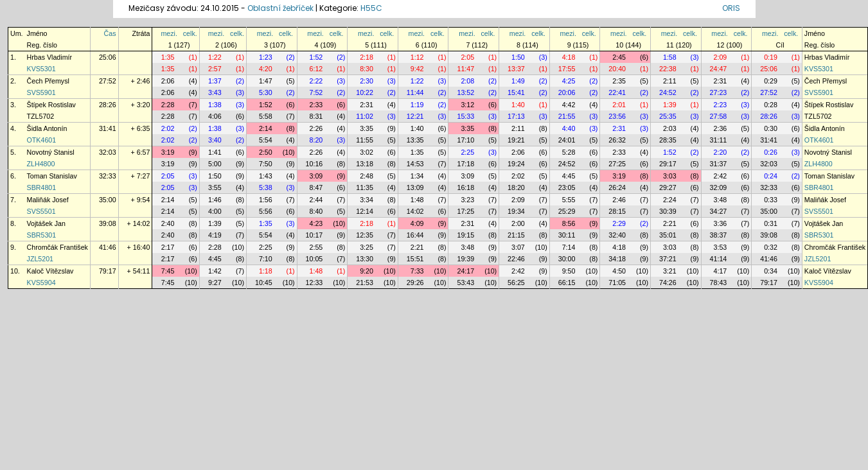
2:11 (670, 81)
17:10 (465, 140)
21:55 (567, 116)
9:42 (417, 69)
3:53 (721, 247)
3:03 (670, 176)
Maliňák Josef (48, 200)
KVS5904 (41, 283)
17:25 (465, 211)
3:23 (467, 200)
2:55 (316, 247)
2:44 (316, 200)
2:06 (168, 81)
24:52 (668, 92)
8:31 (316, 116)
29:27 (668, 187)
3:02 (367, 152)
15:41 (516, 92)
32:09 (719, 187)
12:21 (415, 116)
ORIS (731, 8)
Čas (110, 33)
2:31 (721, 81)
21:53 (365, 283)
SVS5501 (41, 211)
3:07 (518, 247)
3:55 (215, 187)
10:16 (314, 164)
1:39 (670, 105)
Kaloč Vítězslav (50, 271)
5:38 (266, 187)
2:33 (316, 105)
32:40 (617, 235)
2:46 (619, 200)
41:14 (719, 259)
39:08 (108, 223)
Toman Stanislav (52, 176)
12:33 (314, 283)
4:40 (569, 128)
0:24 (771, 176)
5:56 (266, 211)
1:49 (518, 81)
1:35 (168, 57)
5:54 (266, 140)
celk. (190, 33)
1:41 (215, 152)
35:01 (668, 235)
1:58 (670, 57)
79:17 (108, 271)
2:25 (467, 152)
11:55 (365, 140)
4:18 (569, 57)
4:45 (569, 176)
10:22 (365, 92)
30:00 (567, 259)
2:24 (670, 200)
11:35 (365, 187)
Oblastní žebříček (280, 8)
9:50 (569, 271)
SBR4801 (42, 187)
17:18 (465, 164)
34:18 (617, 259)
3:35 (367, 128)
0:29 (771, 81)
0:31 (771, 223)
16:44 (415, 235)
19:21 (516, 140)
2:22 (316, 81)
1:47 (266, 81)
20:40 (617, 69)
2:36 (721, 128)
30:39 (668, 211)
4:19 (215, 235)
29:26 (415, 283)
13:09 (415, 187)
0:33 (771, 200)
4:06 (215, 116)
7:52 (316, 92)
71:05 (617, 283)
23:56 (617, 116)
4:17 (721, 271)
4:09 (417, 223)
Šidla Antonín (47, 128)
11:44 (415, 92)
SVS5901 (41, 92)
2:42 (721, 176)
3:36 (721, 223)
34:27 (719, 211)
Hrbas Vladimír (49, 57)
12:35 (365, 235)
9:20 (367, 271)
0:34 (771, 271)
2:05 (467, 57)
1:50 (518, 57)
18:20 (516, 187)
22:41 (617, 92)
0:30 (771, 128)
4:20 (266, 69)
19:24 (516, 164)
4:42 (569, 105)
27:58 (719, 116)
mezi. (169, 33)
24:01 (567, 140)
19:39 (465, 259)
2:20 (721, 152)
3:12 (467, 105)
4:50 (619, 271)
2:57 (215, 69)
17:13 (516, 116)
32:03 (108, 152)
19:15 (465, 235)
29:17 (668, 164)
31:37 (719, 164)
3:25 (367, 247)
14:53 (415, 164)
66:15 (567, 283)
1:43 (266, 176)
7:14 (569, 247)
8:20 (316, 140)
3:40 (215, 140)
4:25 (569, 81)
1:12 (417, 57)
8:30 (367, 69)
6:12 (316, 69)
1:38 (215, 105)
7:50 (266, 164)
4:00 (215, 211)
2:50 (266, 152)
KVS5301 (41, 69)
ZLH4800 (41, 164)
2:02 (168, 128)
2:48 (367, 176)
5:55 (569, 200)
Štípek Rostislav (51, 105)
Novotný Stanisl (51, 152)
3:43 (215, 92)
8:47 (316, 187)
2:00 (518, 223)
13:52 (465, 92)
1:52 (316, 57)
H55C (371, 8)
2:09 (721, 57)
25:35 (668, 116)
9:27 (215, 283)
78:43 (719, 283)
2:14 (266, 128)
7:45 (168, 271)
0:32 (771, 247)
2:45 (619, 57)
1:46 (215, 200)
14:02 (415, 211)
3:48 (721, 200)
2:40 (168, 223)
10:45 (264, 283)
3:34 (367, 200)
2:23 (721, 105)
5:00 (215, 164)
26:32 (617, 140)
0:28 (771, 105)
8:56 (569, 223)
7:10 (266, 259)
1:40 (518, 105)
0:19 (771, 57)
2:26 (316, 128)
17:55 (567, 69)
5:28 (569, 152)
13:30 (365, 259)
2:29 (619, 223)
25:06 (108, 57)
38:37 (719, 235)
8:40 (316, 211)
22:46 (516, 259)
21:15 (516, 235)
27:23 (719, 92)
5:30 (266, 92)
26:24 (617, 187)
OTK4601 (42, 140)
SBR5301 (42, 235)
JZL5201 (40, 259)
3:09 (316, 176)
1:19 (417, 105)
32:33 (108, 176)
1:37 (215, 81)
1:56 (266, 200)
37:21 (668, 259)
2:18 (367, 57)
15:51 (415, 259)
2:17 (168, 247)
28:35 (668, 140)
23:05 (567, 187)
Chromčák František (58, 247)
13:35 (415, 140)
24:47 (719, 69)
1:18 (266, 271)
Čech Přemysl (48, 81)
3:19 (168, 152)
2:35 (619, 81)
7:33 (417, 271)
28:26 (108, 105)
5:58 (266, 116)
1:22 (215, 57)
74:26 (668, 283)
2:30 (367, 81)
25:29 (567, 211)
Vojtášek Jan (46, 223)
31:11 (719, 140)
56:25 (516, 283)
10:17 (314, 235)
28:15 (617, 211)
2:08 (467, 81)
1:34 (417, 176)
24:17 (465, 271)
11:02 (365, 116)
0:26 (771, 152)
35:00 (108, 200)
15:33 (465, 116)
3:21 (670, 271)
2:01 (619, 105)
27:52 (108, 81)
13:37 (516, 69)
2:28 (168, 105)
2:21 (670, 223)
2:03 (670, 128)
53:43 (465, 283)
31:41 (108, 128)
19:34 (516, 211)
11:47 (465, 69)
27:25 (617, 164)
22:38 (668, 69)
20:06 (567, 92)
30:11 (567, 235)
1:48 (417, 200)
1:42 (215, 271)
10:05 (314, 259)
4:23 (316, 223)
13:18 (365, 164)
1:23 (266, 57)
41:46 (108, 247)
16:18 (465, 187)
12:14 (365, 211)
